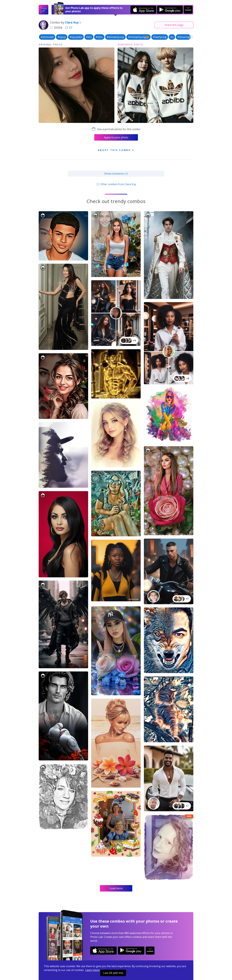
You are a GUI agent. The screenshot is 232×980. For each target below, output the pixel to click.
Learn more (92, 970)
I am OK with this (113, 973)
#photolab (47, 37)
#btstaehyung (115, 37)
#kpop (62, 37)
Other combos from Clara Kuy (116, 184)
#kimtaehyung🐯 (138, 37)
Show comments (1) (116, 174)
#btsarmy (183, 37)
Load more (116, 888)
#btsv (99, 37)
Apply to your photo (116, 137)
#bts (89, 37)
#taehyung (160, 37)
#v (172, 37)
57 (69, 28)
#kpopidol (76, 37)
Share (174, 25)
